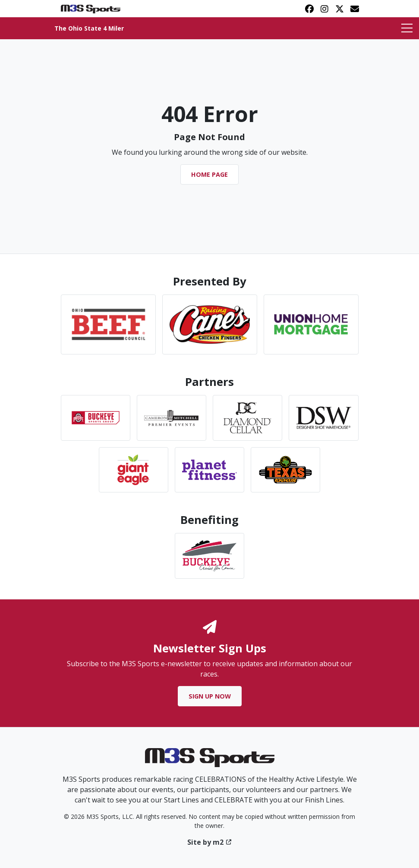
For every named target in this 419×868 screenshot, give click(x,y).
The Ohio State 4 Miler (89, 28)
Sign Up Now (210, 696)
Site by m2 (209, 842)
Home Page (209, 174)
